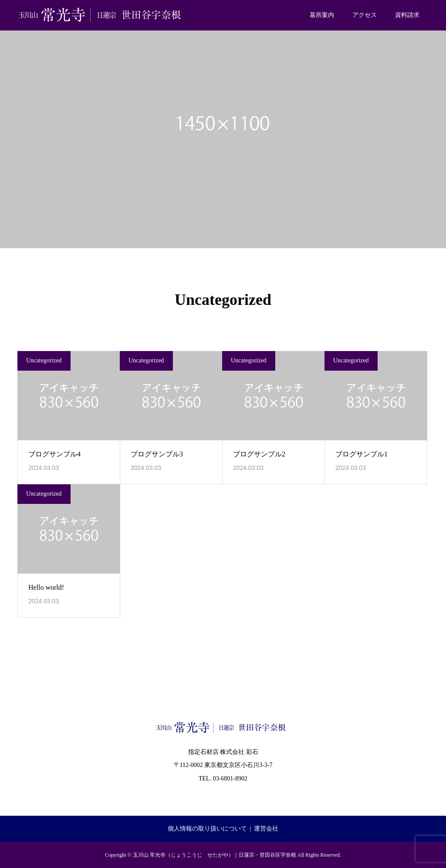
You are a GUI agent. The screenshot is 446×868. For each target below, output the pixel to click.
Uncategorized (44, 360)
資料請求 (407, 15)
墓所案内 (322, 15)
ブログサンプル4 (54, 454)
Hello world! (46, 587)
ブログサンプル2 (259, 454)
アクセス (365, 15)
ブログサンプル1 (362, 454)
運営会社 (266, 829)
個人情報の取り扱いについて (207, 829)
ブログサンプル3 (157, 454)
